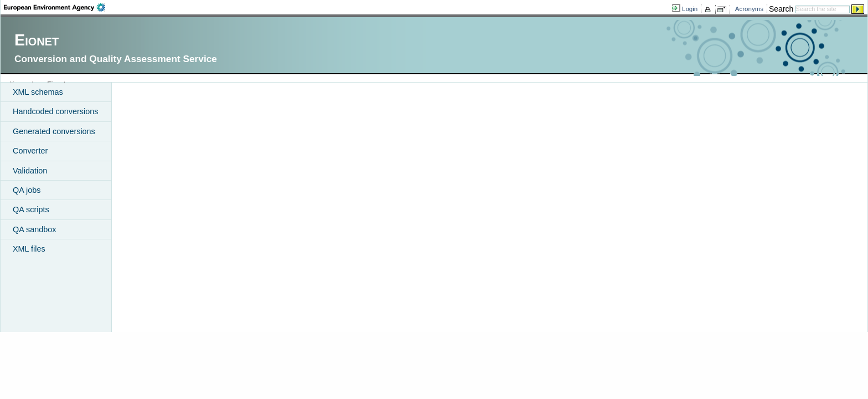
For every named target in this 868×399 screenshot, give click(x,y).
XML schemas (38, 92)
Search (781, 9)
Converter (30, 151)
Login (690, 9)
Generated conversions (54, 131)
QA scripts (31, 209)
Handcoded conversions (55, 111)
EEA (55, 7)
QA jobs (27, 190)
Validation (30, 171)
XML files (29, 249)
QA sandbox (34, 229)
